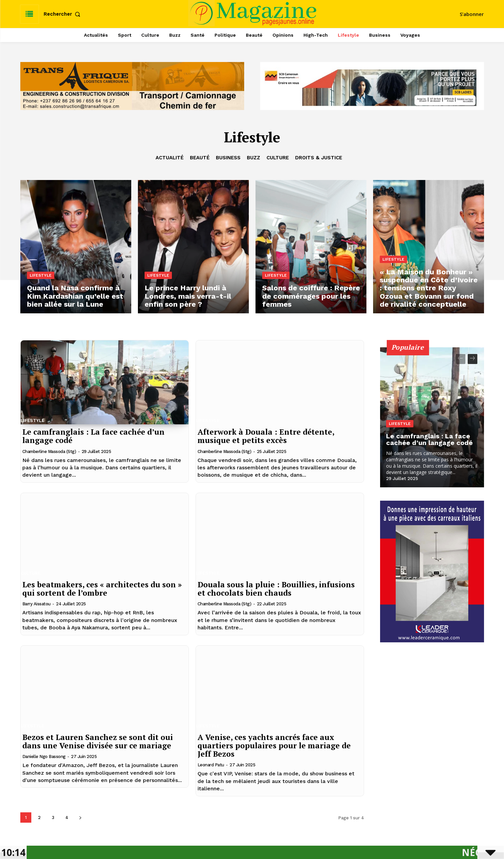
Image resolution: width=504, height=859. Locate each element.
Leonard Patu (211, 765)
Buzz (253, 158)
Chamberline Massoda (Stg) (49, 451)
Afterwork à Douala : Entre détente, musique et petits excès (266, 436)
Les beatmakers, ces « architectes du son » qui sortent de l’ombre (102, 589)
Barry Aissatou (36, 604)
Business (228, 158)
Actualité (170, 158)
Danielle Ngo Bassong (44, 756)
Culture (278, 158)
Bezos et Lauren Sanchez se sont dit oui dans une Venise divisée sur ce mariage (98, 741)
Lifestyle (41, 275)
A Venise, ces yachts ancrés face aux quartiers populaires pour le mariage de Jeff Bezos (274, 746)
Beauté (200, 158)
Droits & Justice (319, 158)
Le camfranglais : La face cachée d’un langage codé (93, 436)
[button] (63, 14)
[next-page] (80, 817)
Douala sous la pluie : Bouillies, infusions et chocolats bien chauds (276, 589)
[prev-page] (461, 359)
